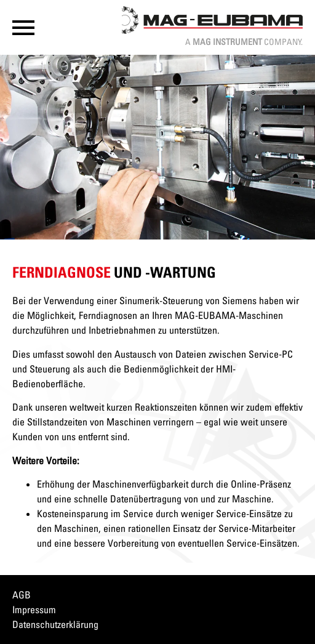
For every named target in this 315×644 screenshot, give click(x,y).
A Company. (244, 42)
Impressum (34, 610)
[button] (23, 28)
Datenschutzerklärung (55, 624)
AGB (22, 595)
